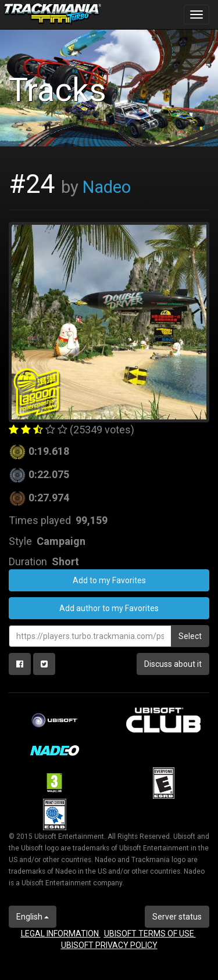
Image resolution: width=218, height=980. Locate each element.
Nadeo (107, 187)
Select (190, 636)
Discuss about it (173, 664)
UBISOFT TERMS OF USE (150, 934)
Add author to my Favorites (109, 608)
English (33, 917)
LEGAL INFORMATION (61, 934)
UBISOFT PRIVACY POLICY (109, 945)
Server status (177, 917)
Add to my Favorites (109, 580)
